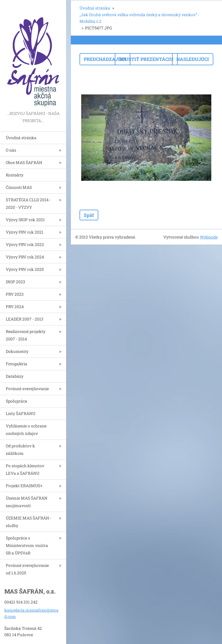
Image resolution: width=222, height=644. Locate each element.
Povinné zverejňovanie (27, 389)
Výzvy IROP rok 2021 (25, 220)
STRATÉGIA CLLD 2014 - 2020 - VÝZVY (28, 203)
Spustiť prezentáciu (146, 59)
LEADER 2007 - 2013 (25, 319)
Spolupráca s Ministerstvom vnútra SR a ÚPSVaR (27, 545)
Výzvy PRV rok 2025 (25, 269)
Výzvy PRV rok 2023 (25, 244)
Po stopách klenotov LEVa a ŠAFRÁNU (25, 469)
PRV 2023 (15, 294)
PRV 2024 (15, 307)
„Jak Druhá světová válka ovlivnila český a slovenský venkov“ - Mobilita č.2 (139, 18)
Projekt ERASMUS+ (24, 486)
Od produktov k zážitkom (20, 450)
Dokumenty (17, 351)
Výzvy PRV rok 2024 (25, 257)
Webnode (209, 237)
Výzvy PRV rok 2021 (25, 232)
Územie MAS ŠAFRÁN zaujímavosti (27, 502)
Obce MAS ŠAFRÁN (24, 162)
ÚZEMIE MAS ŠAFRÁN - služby (29, 522)
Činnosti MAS (19, 187)
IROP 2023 (15, 282)
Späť (89, 215)
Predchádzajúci (105, 59)
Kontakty (15, 175)
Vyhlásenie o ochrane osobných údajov (26, 430)
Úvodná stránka (21, 138)
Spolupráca (16, 401)
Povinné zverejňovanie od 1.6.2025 (27, 569)
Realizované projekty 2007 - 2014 (26, 335)
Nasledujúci (193, 59)
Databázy (15, 376)
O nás (11, 150)
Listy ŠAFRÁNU (21, 413)
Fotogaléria (16, 364)
